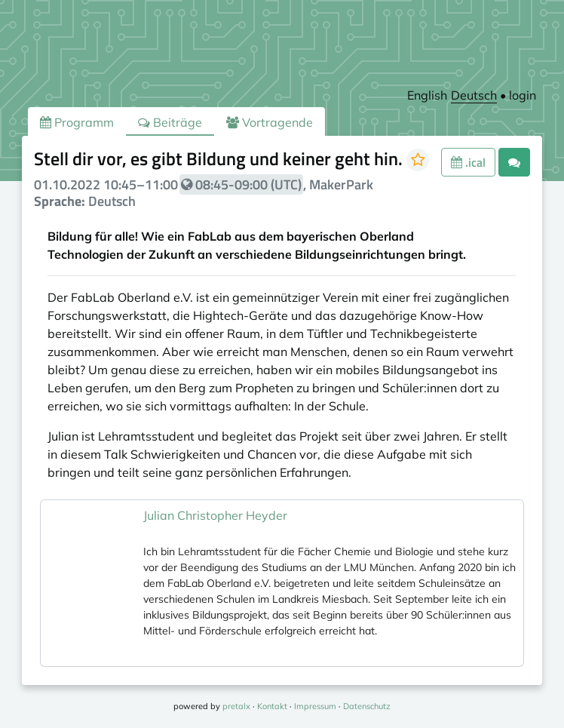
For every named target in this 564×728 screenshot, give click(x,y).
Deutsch (474, 95)
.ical (468, 162)
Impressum (315, 706)
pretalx (236, 706)
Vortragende (270, 122)
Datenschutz (367, 706)
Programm (77, 122)
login (523, 95)
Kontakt (272, 706)
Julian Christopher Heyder (215, 515)
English (427, 95)
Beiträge (170, 122)
